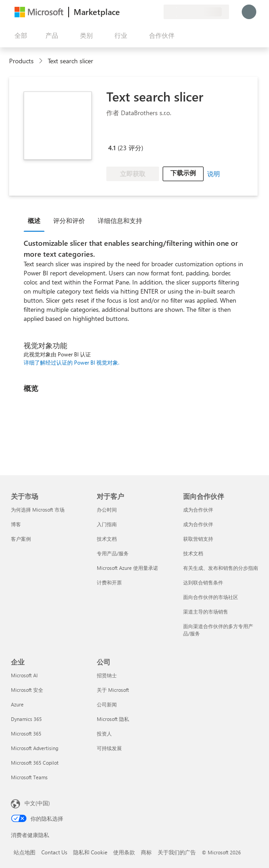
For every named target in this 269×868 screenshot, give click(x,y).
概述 (34, 221)
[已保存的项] (145, 12)
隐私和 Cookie (90, 852)
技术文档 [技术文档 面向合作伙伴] (193, 553)
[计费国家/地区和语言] (196, 12)
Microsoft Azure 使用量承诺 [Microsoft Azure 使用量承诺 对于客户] (127, 568)
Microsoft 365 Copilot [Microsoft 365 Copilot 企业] (35, 763)
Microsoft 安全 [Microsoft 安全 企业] (27, 690)
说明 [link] (214, 174)
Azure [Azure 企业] (17, 704)
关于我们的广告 (177, 852)
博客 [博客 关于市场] (16, 524)
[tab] (36, 220)
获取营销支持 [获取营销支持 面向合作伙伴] (198, 539)
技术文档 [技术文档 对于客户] (107, 539)
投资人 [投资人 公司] (104, 733)
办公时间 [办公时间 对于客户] (107, 510)
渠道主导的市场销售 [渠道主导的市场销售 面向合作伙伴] (206, 612)
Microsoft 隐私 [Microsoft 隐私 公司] (113, 719)
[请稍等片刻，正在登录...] (249, 12)
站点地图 (25, 852)
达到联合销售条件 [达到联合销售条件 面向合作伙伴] (203, 582)
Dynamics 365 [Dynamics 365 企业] (26, 719)
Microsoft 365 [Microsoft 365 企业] (26, 733)
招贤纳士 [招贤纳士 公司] (107, 675)
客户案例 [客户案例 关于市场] (21, 539)
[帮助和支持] (134, 12)
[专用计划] (156, 12)
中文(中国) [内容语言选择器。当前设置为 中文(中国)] (37, 803)
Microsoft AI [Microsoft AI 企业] (24, 675)
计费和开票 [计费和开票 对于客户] (109, 582)
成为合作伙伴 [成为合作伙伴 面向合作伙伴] (198, 510)
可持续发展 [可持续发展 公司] (109, 748)
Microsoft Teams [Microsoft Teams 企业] (29, 777)
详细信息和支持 (120, 221)
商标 (146, 852)
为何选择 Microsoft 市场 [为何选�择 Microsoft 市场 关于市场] (38, 510)
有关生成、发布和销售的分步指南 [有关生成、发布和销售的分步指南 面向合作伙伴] (221, 568)
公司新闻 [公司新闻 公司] (107, 704)
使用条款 (124, 852)
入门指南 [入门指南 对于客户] (107, 524)
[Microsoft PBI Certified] (133, 135)
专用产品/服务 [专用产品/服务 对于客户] (113, 553)
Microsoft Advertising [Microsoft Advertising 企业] (35, 748)
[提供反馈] (124, 12)
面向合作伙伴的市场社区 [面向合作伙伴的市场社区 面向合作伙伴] (211, 597)
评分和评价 (69, 221)
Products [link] (21, 61)
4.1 (112, 148)
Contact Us (54, 852)
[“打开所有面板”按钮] (19, 36)
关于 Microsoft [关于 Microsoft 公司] (113, 690)
